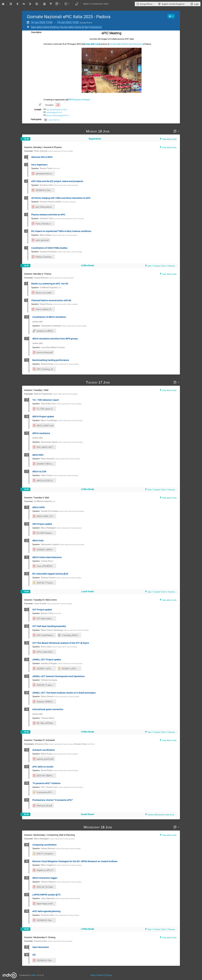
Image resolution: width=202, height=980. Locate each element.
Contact (100, 975)
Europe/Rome (146, 4)
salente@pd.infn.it (54, 112)
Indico (34, 975)
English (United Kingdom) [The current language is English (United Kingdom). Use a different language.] (173, 4)
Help (93, 975)
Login (196, 4)
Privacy (109, 975)
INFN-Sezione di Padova (79, 100)
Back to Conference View (96, 4)
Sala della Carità (94, 44)
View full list (54, 120)
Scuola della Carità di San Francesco (126, 44)
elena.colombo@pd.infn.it (57, 115)
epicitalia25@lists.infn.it (57, 110)
